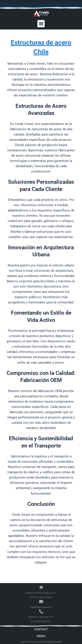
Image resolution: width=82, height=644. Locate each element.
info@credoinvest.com (41, 607)
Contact (41, 629)
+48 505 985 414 (43, 621)
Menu (41, 636)
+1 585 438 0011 (45, 617)
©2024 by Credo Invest (32, 642)
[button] (41, 24)
